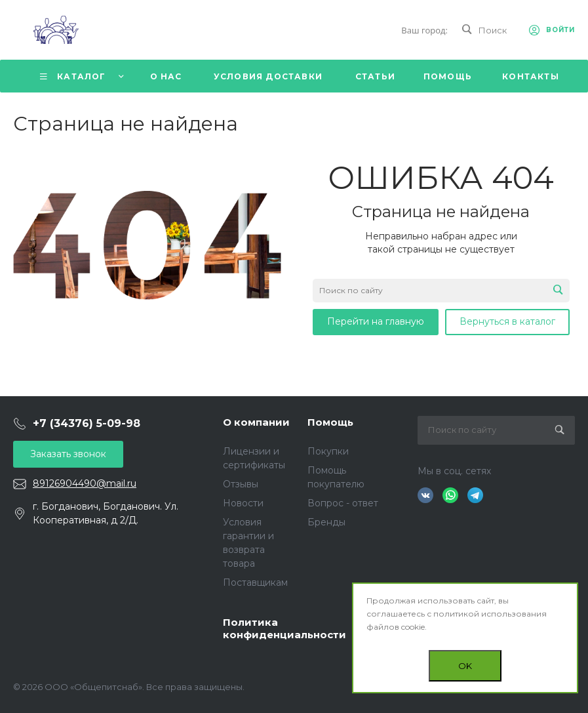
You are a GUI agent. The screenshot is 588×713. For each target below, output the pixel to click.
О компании (256, 422)
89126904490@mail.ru (85, 483)
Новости (243, 503)
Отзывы (241, 484)
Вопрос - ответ (343, 503)
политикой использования (490, 614)
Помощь (330, 422)
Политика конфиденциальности (284, 629)
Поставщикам (255, 582)
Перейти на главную (376, 321)
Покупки (328, 451)
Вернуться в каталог (507, 321)
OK (465, 666)
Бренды (326, 522)
